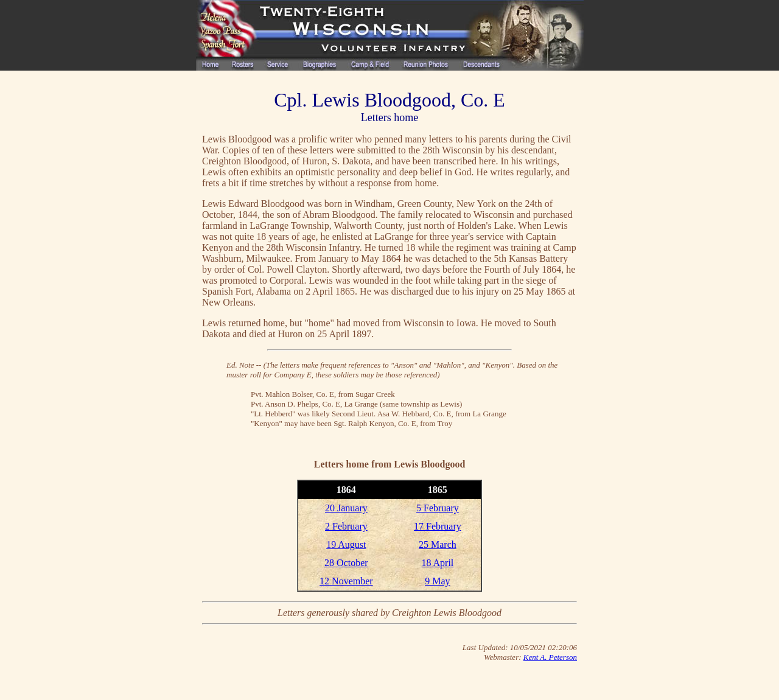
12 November (346, 581)
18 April (437, 563)
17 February (438, 526)
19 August (346, 544)
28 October (346, 563)
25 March (438, 544)
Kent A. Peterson (550, 657)
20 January (346, 508)
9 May (437, 581)
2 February (346, 526)
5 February (438, 508)
